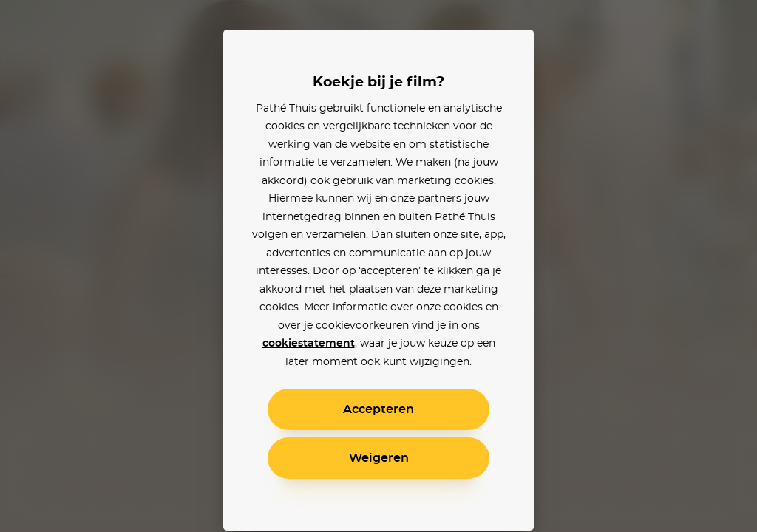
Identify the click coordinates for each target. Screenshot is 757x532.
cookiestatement (309, 344)
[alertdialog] (378, 266)
